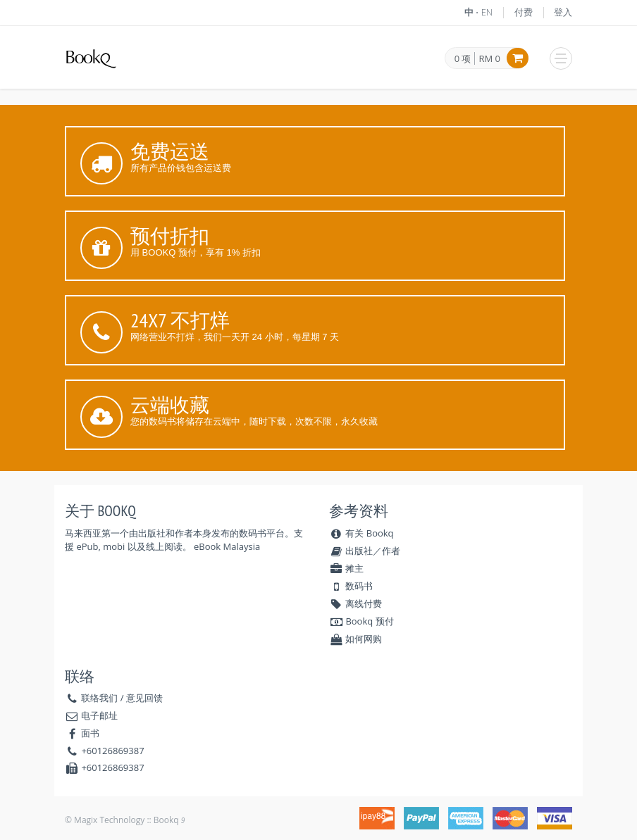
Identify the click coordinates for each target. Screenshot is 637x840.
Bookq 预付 (361, 621)
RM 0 (489, 58)
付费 (524, 12)
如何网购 (355, 639)
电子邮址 (99, 715)
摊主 (346, 568)
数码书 (351, 586)
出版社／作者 (365, 551)
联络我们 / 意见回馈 (122, 698)
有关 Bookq (361, 533)
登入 (563, 12)
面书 (90, 733)
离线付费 (355, 603)
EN (487, 12)
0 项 (463, 59)
